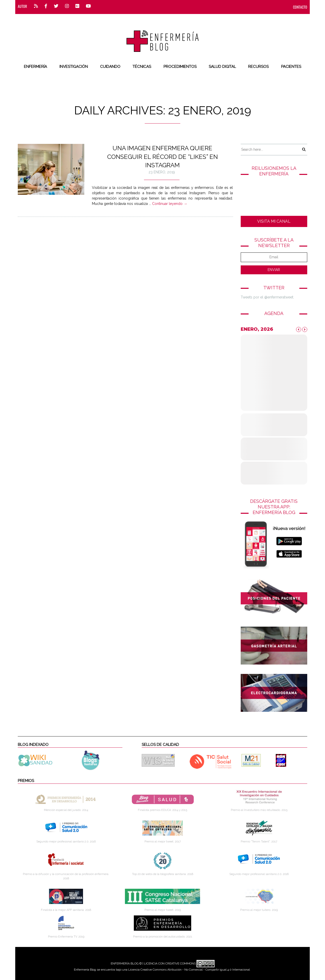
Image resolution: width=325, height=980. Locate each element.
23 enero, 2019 (162, 172)
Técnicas (142, 67)
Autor (22, 6)
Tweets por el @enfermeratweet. (267, 297)
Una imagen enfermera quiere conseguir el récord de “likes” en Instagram (162, 157)
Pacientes (291, 67)
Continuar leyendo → (170, 204)
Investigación (74, 67)
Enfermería (35, 67)
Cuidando (110, 67)
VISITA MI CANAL (274, 221)
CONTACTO (300, 7)
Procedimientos (180, 67)
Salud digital (222, 67)
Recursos (258, 67)
